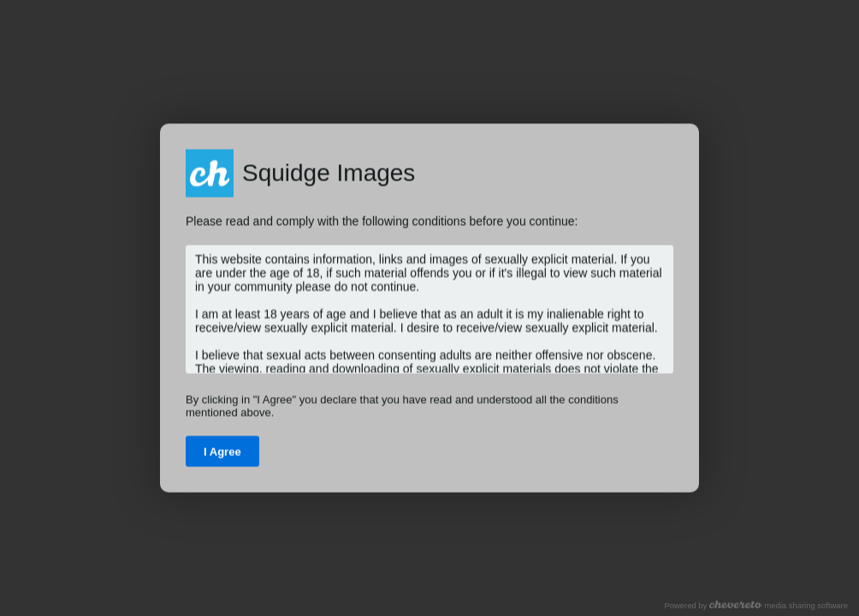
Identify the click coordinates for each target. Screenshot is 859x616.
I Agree (222, 452)
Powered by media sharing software (756, 605)
